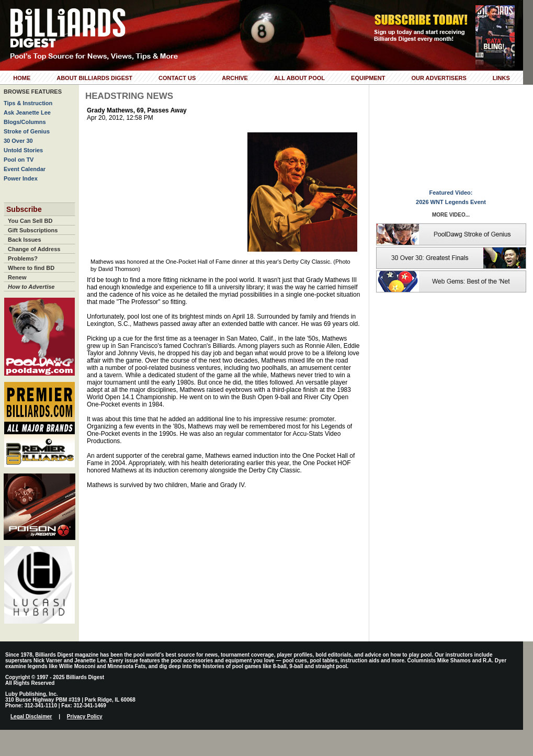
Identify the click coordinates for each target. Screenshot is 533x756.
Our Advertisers (439, 78)
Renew (17, 277)
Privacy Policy (85, 716)
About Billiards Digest (94, 78)
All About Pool (299, 78)
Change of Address (34, 249)
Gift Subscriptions (33, 230)
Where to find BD (31, 268)
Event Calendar (25, 169)
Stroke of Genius (27, 131)
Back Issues (25, 240)
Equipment (368, 78)
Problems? (23, 258)
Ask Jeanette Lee (27, 112)
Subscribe (24, 209)
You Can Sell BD (30, 221)
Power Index (21, 178)
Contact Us (177, 78)
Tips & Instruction (28, 103)
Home (22, 78)
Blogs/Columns (25, 122)
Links (501, 78)
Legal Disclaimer (31, 716)
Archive (235, 78)
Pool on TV (19, 160)
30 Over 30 (18, 141)
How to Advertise (31, 287)
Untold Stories (23, 150)
